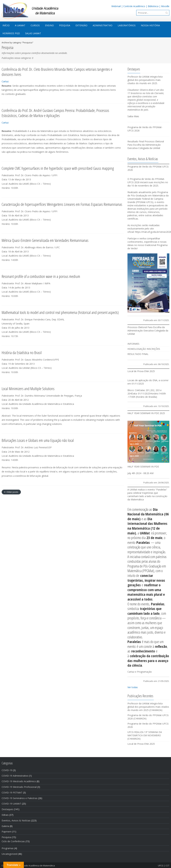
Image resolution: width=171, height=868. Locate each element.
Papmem (7, 832)
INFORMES (133, 344)
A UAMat (20, 25)
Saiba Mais (133, 116)
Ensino (49, 25)
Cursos (35, 25)
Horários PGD (11, 33)
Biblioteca (153, 6)
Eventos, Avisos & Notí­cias (16, 820)
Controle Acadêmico (134, 6)
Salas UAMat (33, 33)
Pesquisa (65, 25)
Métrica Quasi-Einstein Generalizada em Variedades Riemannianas (45, 240)
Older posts (12, 492)
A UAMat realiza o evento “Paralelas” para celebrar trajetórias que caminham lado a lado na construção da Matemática (147, 495)
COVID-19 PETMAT (12, 793)
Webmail (116, 6)
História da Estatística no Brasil (22, 353)
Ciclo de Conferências (13, 841)
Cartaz (5, 81)
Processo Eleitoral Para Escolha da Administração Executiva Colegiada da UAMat (148, 331)
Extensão (81, 25)
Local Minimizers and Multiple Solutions (28, 389)
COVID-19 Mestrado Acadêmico (19, 781)
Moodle (165, 6)
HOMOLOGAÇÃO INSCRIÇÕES (144, 349)
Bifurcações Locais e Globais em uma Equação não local (38, 440)
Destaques (7, 809)
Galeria (5, 826)
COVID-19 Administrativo (15, 776)
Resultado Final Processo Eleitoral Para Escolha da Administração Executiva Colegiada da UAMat (146, 145)
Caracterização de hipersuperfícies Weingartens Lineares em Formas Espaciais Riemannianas (62, 204)
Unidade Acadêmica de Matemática (37, 866)
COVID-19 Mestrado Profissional (19, 787)
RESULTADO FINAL (138, 354)
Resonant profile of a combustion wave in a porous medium (41, 276)
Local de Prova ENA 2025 (141, 371)
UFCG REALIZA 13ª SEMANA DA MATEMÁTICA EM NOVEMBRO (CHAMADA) (145, 735)
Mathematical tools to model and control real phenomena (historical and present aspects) (60, 312)
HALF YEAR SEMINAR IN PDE (143, 467)
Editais (5, 815)
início (6, 25)
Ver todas (133, 687)
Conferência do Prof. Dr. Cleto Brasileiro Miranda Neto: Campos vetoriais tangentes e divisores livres (57, 72)
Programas (8, 848)
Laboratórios (127, 25)
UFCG (161, 866)
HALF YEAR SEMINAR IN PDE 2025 (146, 413)
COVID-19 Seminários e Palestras (20, 798)
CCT (167, 866)
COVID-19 (7, 770)
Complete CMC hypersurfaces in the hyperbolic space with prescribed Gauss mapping (58, 168)
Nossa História (150, 25)
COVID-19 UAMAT (11, 804)
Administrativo (103, 25)
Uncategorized (9, 854)
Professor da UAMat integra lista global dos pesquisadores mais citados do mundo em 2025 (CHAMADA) (148, 707)
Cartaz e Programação (140, 672)
